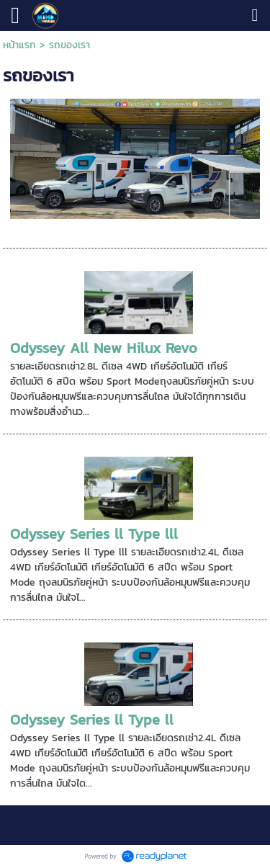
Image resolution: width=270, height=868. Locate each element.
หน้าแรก (19, 45)
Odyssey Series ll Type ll (92, 720)
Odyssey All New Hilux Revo (104, 348)
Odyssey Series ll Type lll (94, 534)
